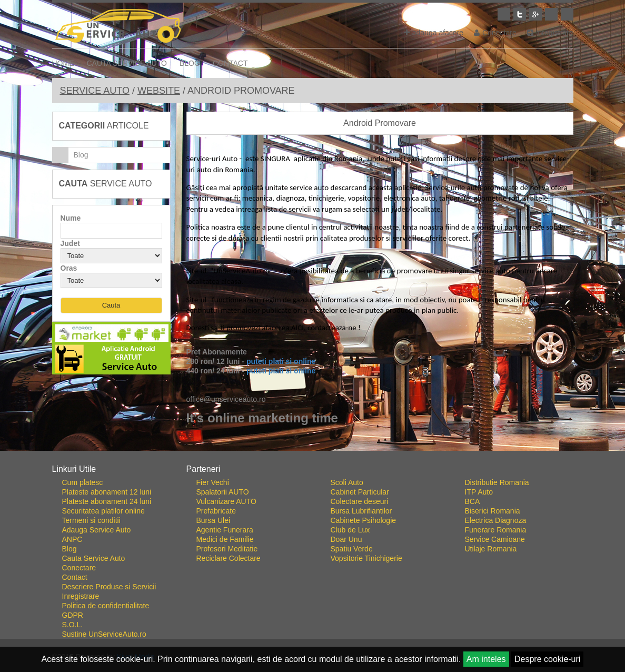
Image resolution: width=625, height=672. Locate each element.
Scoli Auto (347, 482)
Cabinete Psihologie (364, 520)
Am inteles (486, 659)
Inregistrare (550, 33)
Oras (69, 268)
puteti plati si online (281, 361)
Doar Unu (346, 539)
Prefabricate (216, 511)
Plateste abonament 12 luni (107, 492)
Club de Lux (350, 530)
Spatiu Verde (352, 549)
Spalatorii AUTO (223, 492)
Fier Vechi (213, 482)
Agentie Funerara (225, 530)
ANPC (72, 539)
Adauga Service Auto (97, 530)
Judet (70, 243)
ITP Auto (479, 492)
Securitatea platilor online (103, 511)
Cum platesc (83, 482)
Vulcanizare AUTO (226, 501)
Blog (190, 63)
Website (159, 91)
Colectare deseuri (360, 501)
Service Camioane (495, 539)
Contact (230, 63)
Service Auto (95, 91)
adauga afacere (434, 33)
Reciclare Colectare (229, 558)
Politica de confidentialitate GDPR (106, 610)
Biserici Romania (493, 511)
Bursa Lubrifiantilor (361, 511)
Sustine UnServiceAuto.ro (104, 634)
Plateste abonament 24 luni (107, 501)
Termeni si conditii (91, 520)
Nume (71, 218)
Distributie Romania (497, 482)
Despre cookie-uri (547, 659)
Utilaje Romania (491, 549)
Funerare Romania (496, 530)
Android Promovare (380, 123)
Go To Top (313, 447)
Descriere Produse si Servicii (109, 587)
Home (63, 63)
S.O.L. (73, 625)
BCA (473, 501)
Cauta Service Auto (127, 63)
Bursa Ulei (214, 520)
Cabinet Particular (360, 492)
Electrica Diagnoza (496, 520)
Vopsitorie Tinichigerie (366, 558)
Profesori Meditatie (227, 549)
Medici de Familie (225, 539)
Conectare (495, 33)
